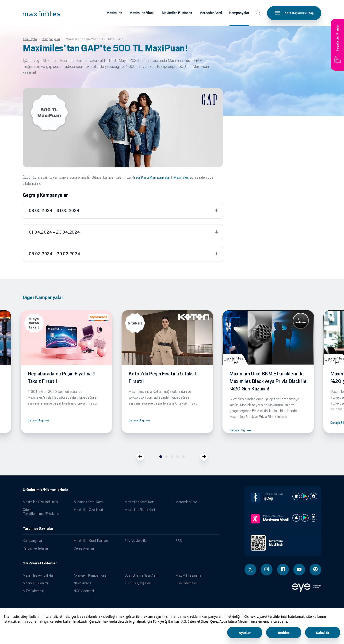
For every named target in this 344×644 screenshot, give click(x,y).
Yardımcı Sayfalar (38, 528)
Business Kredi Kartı (88, 502)
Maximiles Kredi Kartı (140, 502)
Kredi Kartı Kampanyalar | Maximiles (160, 177)
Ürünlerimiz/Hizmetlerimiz (45, 490)
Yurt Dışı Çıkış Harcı (139, 583)
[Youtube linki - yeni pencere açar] (299, 570)
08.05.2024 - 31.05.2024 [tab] (54, 211)
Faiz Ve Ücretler (136, 541)
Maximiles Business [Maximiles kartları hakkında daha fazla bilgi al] (177, 13)
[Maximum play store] (305, 518)
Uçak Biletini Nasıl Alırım (142, 575)
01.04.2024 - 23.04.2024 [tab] (54, 232)
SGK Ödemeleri (187, 583)
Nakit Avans (82, 583)
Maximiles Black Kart (140, 510)
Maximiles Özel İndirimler (40, 502)
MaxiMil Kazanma (188, 575)
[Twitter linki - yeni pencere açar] (250, 570)
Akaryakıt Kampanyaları (91, 575)
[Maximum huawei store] (313, 518)
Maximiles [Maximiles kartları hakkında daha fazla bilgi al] (114, 13)
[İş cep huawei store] (313, 496)
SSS (179, 541)
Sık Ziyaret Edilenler (40, 563)
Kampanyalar (32, 541)
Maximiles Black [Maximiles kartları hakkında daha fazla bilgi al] (142, 13)
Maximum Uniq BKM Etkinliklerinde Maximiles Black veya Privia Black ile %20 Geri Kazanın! (268, 381)
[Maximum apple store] (296, 518)
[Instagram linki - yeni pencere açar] (267, 570)
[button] (42, 13)
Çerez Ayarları (84, 548)
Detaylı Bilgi (36, 420)
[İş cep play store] (305, 496)
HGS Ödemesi (84, 591)
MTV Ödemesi (33, 591)
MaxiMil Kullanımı (35, 583)
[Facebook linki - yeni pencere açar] (283, 570)
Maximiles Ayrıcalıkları (39, 575)
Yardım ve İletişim (35, 548)
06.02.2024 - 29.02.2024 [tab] (55, 254)
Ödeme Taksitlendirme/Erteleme (41, 512)
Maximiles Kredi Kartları (91, 541)
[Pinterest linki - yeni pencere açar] (315, 570)
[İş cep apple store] (296, 496)
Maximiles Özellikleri (88, 510)
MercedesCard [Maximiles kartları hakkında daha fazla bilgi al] (211, 13)
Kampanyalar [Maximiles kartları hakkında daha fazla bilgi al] (239, 13)
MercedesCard (186, 502)
